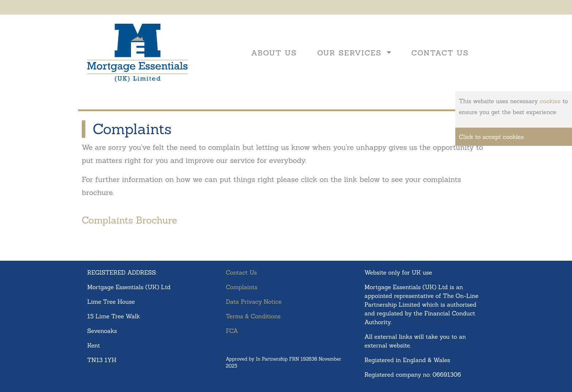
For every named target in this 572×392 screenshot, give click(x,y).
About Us (274, 53)
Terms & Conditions (253, 316)
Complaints (241, 287)
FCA (232, 331)
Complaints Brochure (129, 220)
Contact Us (440, 53)
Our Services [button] (351, 53)
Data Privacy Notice (254, 302)
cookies (550, 101)
